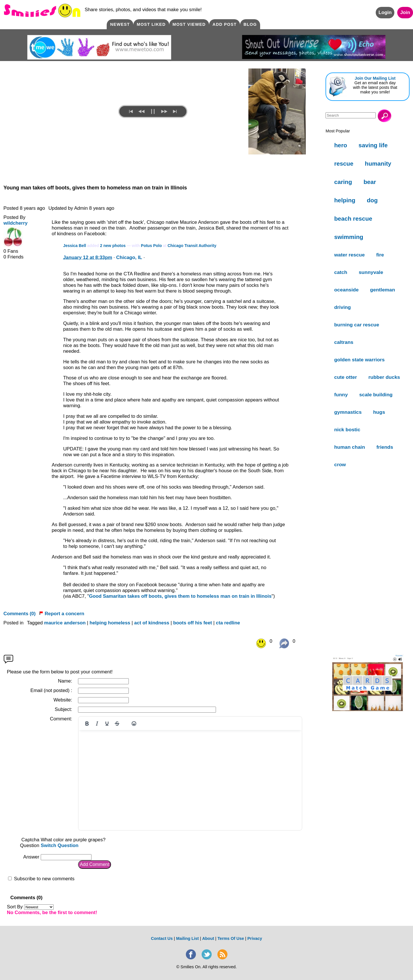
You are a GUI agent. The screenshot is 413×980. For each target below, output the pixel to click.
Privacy (255, 938)
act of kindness (152, 623)
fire (380, 255)
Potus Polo (151, 246)
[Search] (351, 115)
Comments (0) (20, 614)
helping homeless (110, 623)
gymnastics (348, 412)
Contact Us (162, 938)
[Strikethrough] (117, 724)
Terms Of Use (231, 938)
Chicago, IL (129, 257)
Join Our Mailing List (375, 78)
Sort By (30, 907)
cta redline (228, 623)
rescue (344, 163)
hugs (379, 412)
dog (372, 200)
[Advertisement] (368, 562)
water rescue (349, 255)
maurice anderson (65, 623)
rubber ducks (384, 377)
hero (341, 145)
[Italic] (97, 724)
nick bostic (347, 430)
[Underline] (107, 724)
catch (341, 272)
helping (345, 200)
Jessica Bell (75, 246)
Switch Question (60, 845)
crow (340, 464)
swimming (349, 237)
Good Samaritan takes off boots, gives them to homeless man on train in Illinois (180, 596)
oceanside (346, 290)
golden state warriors (359, 360)
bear (370, 182)
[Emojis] (134, 724)
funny (341, 395)
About (208, 938)
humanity (378, 163)
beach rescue (353, 218)
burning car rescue (357, 325)
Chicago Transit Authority (192, 246)
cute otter (345, 377)
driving (342, 307)
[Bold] (87, 724)
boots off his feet (193, 623)
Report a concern (62, 614)
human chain (349, 447)
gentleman (382, 290)
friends (385, 447)
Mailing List (187, 938)
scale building (376, 395)
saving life (373, 145)
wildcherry (15, 223)
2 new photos (113, 246)
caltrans (344, 342)
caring (343, 182)
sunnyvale (371, 272)
